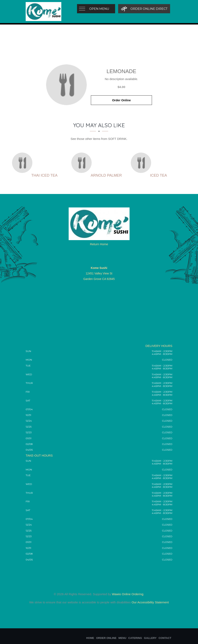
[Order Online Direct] (144, 9)
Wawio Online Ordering (128, 594)
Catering (135, 638)
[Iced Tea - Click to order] (142, 163)
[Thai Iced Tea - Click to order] (23, 163)
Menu (122, 638)
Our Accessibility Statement (150, 602)
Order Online (121, 100)
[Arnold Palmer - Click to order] (82, 163)
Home (90, 638)
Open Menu (99, 9)
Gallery (150, 638)
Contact (165, 638)
